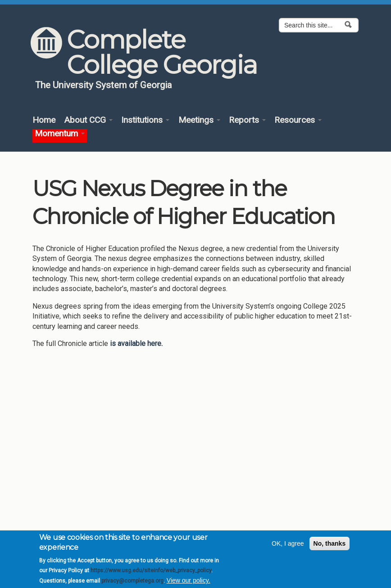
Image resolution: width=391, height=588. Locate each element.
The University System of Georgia (104, 85)
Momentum (60, 134)
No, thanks (330, 546)
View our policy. (189, 583)
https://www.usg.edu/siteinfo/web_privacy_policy (151, 573)
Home (44, 120)
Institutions (145, 120)
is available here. (136, 343)
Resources (298, 120)
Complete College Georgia (161, 52)
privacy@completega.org (132, 583)
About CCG (88, 120)
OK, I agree (288, 546)
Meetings (199, 120)
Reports (247, 120)
